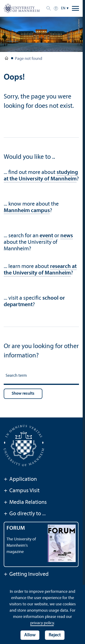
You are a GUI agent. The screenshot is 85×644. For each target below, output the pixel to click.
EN (63, 8)
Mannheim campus (27, 211)
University (7, 59)
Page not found (29, 59)
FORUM (16, 528)
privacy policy (42, 623)
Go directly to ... (25, 514)
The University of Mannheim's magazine (21, 546)
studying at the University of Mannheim (41, 176)
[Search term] (41, 376)
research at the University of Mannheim (40, 270)
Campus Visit (22, 491)
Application (20, 480)
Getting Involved (26, 575)
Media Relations (25, 503)
